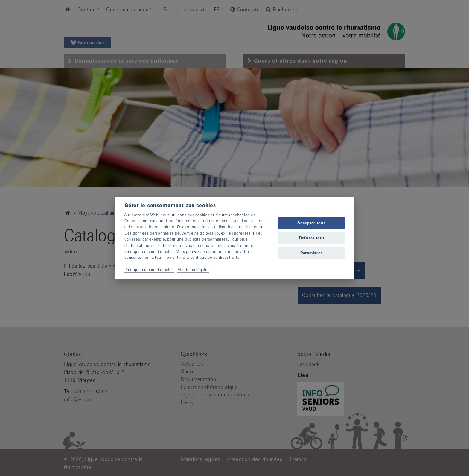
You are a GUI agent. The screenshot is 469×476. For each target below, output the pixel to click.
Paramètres (312, 253)
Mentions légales (193, 270)
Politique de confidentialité (149, 270)
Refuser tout (312, 238)
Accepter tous (312, 223)
